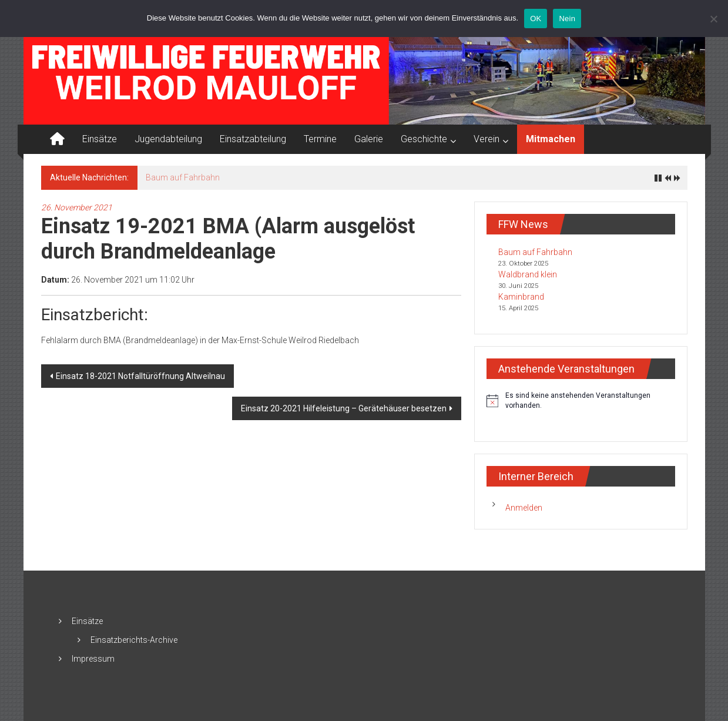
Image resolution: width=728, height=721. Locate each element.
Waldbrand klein (528, 274)
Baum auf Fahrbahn (183, 177)
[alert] (581, 400)
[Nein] (713, 19)
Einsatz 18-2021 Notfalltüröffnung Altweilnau (140, 376)
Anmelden (524, 508)
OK (536, 19)
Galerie (369, 139)
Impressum (93, 659)
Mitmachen (551, 139)
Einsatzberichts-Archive (134, 640)
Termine (320, 139)
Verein (487, 139)
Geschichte (424, 139)
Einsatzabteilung (253, 139)
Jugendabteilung (168, 139)
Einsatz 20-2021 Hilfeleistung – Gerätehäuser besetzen (344, 408)
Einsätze (100, 139)
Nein (567, 19)
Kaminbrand (521, 297)
